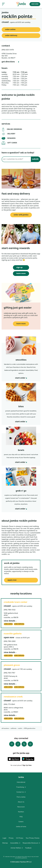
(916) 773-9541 (9, 704)
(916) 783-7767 (9, 673)
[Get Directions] (10, 62)
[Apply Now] (21, 580)
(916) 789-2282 (10, 641)
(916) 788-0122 (10, 610)
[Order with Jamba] (21, 215)
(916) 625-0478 (8, 50)
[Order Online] (21, 30)
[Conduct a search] (16, 159)
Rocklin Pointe (19, 17)
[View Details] (10, 621)
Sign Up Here (27, 765)
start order (35, 4)
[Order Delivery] (21, 36)
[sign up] (21, 268)
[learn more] (21, 274)
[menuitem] (21, 782)
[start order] (21, 378)
